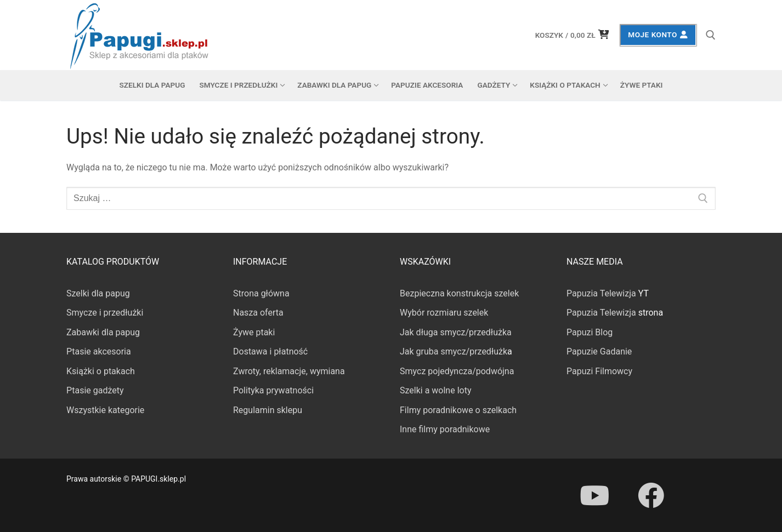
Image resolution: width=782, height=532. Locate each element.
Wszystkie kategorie (105, 410)
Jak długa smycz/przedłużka (456, 332)
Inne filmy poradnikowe (445, 429)
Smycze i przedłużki (105, 313)
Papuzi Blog (590, 332)
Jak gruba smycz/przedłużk (454, 351)
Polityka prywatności (273, 390)
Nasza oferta (258, 313)
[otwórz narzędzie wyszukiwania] (711, 35)
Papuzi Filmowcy (599, 371)
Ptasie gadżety (95, 390)
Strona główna (261, 293)
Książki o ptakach (101, 371)
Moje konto (658, 35)
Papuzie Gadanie (599, 351)
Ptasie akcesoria (99, 351)
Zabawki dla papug (103, 332)
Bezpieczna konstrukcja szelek (459, 293)
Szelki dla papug (98, 293)
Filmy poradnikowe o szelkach (458, 410)
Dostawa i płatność (270, 351)
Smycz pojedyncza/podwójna (457, 371)
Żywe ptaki (254, 332)
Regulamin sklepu (268, 410)
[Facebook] (650, 495)
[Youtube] (594, 495)
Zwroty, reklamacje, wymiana (289, 371)
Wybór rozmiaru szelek (444, 313)
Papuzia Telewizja (601, 293)
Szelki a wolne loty (435, 390)
